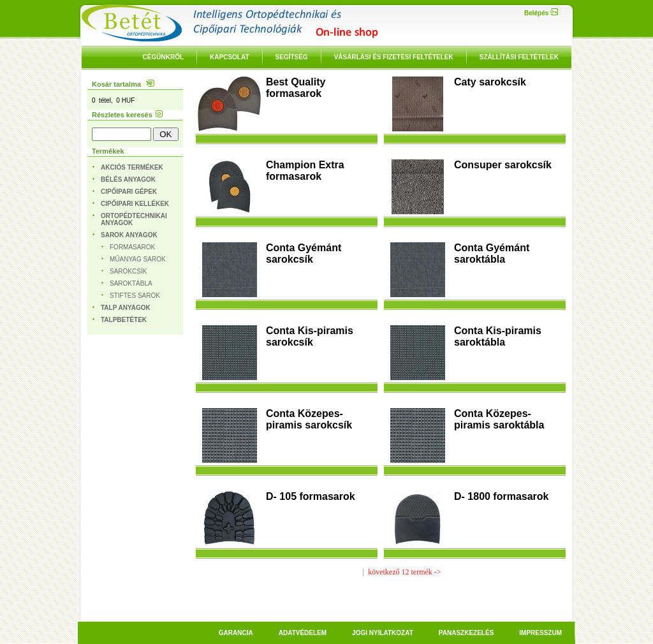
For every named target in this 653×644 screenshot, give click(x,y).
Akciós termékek (132, 167)
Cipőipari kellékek (135, 204)
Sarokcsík (128, 271)
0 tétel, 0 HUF (113, 100)
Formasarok (132, 247)
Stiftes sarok (135, 296)
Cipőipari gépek (129, 192)
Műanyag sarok (138, 259)
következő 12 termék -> (404, 572)
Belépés (541, 13)
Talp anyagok (126, 308)
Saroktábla (131, 283)
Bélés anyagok (128, 179)
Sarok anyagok (129, 235)
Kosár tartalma (123, 84)
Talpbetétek (124, 320)
